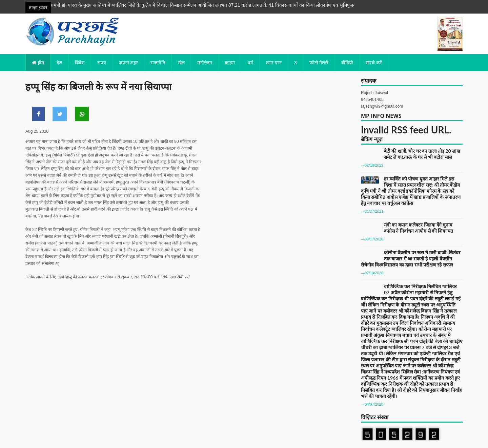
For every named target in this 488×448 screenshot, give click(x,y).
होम (38, 62)
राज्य (102, 62)
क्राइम (230, 62)
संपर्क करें (374, 62)
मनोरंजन (205, 62)
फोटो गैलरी (319, 62)
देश (59, 62)
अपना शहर (128, 62)
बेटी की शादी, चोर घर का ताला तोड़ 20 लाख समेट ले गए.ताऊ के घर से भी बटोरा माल (422, 154)
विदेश (80, 62)
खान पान (274, 62)
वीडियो (347, 62)
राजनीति (158, 62)
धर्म (250, 62)
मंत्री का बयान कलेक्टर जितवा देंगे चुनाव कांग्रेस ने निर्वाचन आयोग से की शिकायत (419, 228)
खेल (181, 62)
